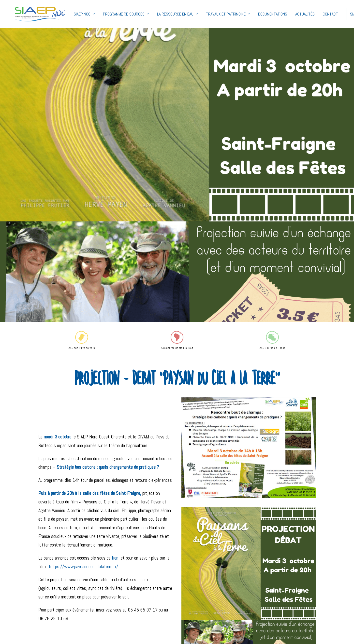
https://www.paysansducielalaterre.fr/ (84, 566)
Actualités (294, 14)
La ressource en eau (167, 14)
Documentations (262, 14)
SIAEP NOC (74, 14)
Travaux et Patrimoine (217, 14)
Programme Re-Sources (115, 14)
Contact (320, 14)
